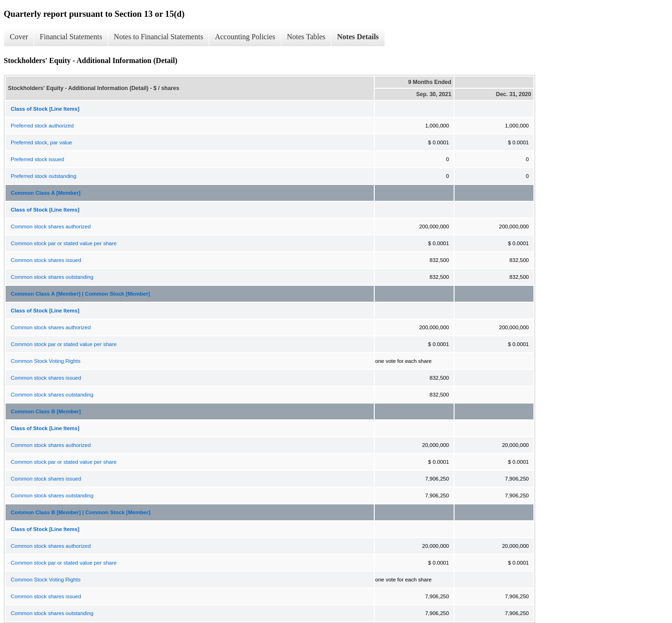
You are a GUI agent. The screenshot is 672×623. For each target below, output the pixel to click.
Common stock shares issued (46, 260)
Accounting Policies (245, 37)
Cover (19, 37)
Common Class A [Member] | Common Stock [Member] (80, 294)
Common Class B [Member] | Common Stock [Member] (80, 512)
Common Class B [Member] (46, 411)
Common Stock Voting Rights (46, 361)
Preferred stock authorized (42, 126)
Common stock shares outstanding (52, 277)
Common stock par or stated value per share (64, 243)
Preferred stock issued (37, 159)
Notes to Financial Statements (159, 37)
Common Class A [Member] (45, 193)
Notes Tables (306, 37)
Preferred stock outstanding (44, 176)
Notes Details (358, 37)
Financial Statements (71, 37)
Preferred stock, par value (42, 142)
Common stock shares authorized (51, 227)
